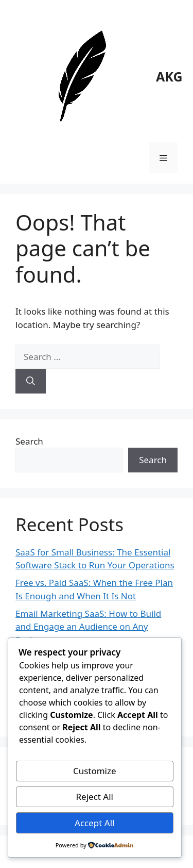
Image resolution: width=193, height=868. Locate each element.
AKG (169, 76)
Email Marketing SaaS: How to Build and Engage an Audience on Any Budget (88, 627)
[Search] (31, 381)
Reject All (95, 797)
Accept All (94, 823)
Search (29, 441)
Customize (95, 771)
